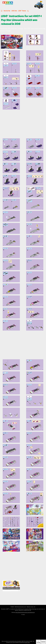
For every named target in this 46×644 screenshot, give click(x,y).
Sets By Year (7, 11)
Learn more (27, 642)
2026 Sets (14, 11)
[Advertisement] (23, 125)
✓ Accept (38, 642)
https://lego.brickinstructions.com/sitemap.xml (25, 612)
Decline (43, 642)
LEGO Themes (22, 11)
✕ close (23, 615)
